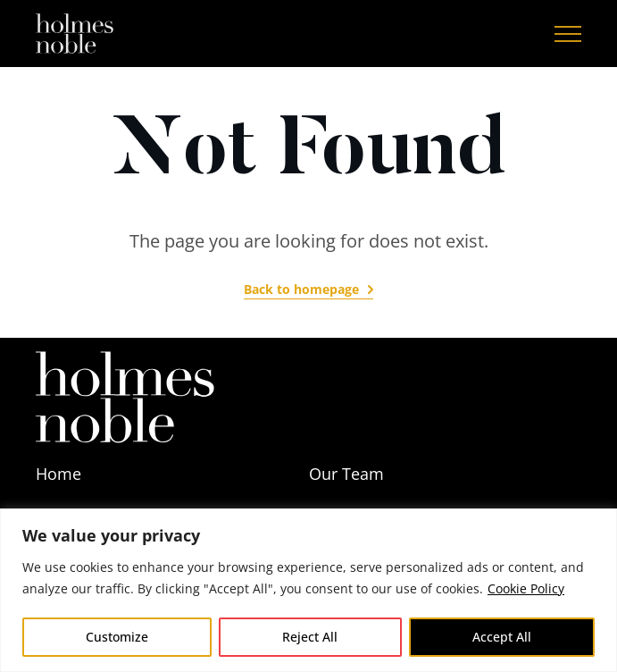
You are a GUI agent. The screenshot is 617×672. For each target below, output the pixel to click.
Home (58, 474)
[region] (308, 590)
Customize (117, 637)
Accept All (502, 637)
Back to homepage (301, 289)
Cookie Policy (526, 588)
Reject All (310, 637)
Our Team (346, 474)
